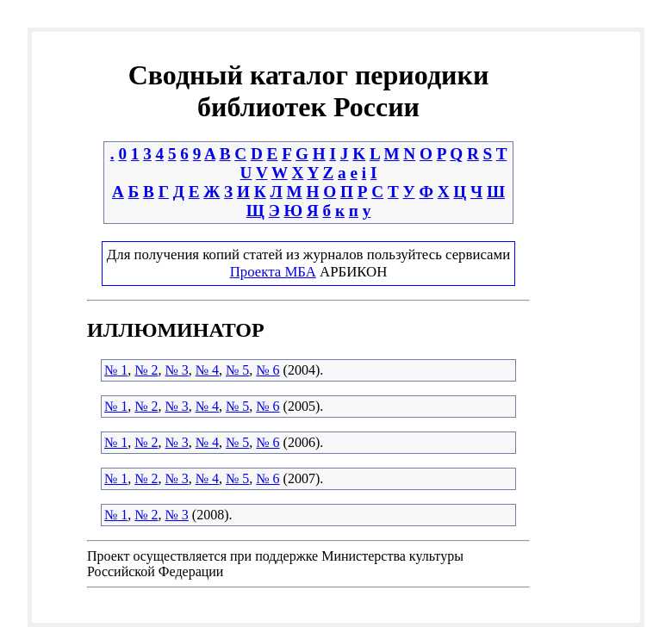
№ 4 (207, 370)
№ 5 (237, 370)
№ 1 (116, 370)
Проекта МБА (273, 272)
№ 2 (146, 370)
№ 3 (177, 370)
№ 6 (268, 370)
